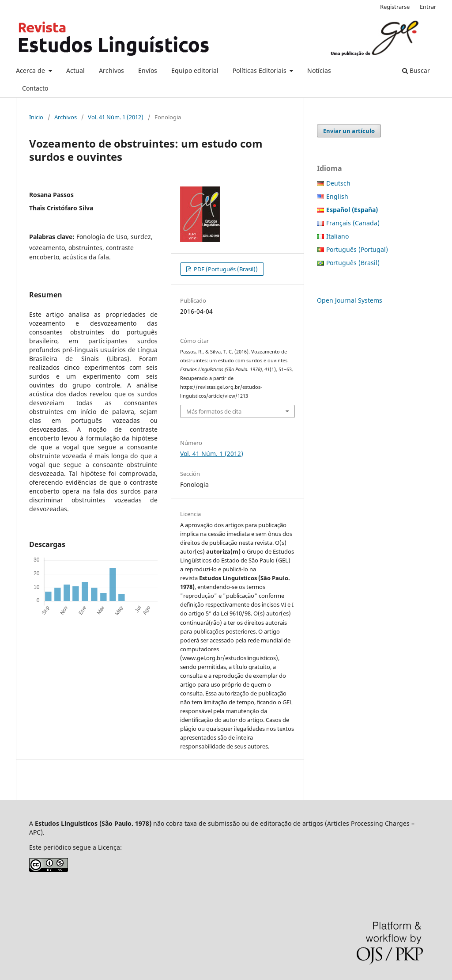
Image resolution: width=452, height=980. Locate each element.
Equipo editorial (195, 70)
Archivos (111, 70)
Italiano (337, 236)
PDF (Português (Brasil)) (225, 269)
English (337, 196)
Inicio (36, 117)
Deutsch (338, 183)
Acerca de (31, 70)
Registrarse (395, 7)
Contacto (35, 88)
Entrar (428, 7)
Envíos (148, 70)
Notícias (319, 70)
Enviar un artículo (349, 131)
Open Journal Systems (350, 300)
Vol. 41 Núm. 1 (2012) (116, 117)
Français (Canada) (353, 223)
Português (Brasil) (353, 263)
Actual (75, 70)
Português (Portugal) (357, 249)
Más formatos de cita (214, 411)
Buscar (416, 70)
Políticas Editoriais (260, 70)
